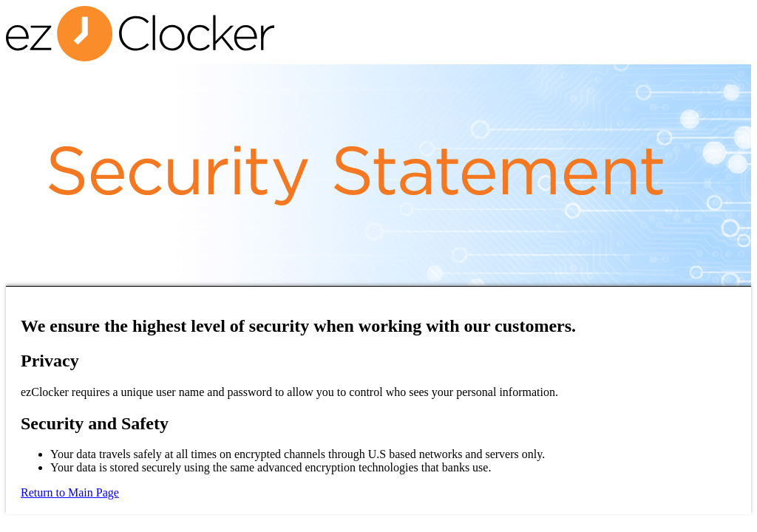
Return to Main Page (70, 492)
